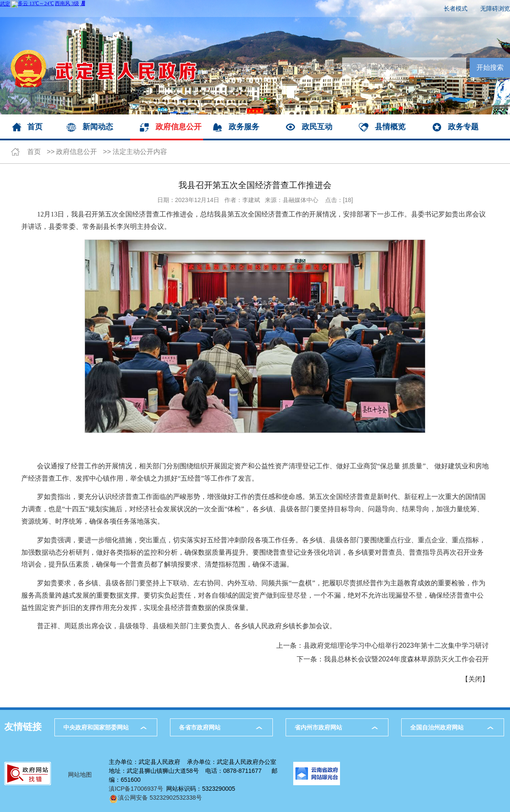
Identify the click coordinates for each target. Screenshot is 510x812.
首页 (35, 127)
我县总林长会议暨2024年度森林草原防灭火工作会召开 (406, 659)
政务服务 (244, 127)
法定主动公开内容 (140, 152)
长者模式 (456, 9)
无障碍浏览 (495, 9)
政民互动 (317, 127)
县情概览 (390, 127)
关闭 (475, 679)
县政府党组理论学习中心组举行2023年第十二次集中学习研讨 (396, 645)
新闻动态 (98, 127)
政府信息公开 (178, 127)
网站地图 (80, 775)
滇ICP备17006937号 (136, 789)
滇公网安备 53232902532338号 (155, 798)
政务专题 (463, 127)
